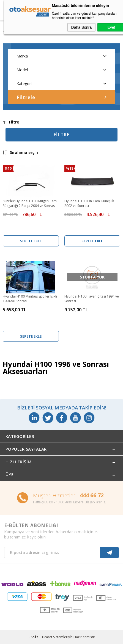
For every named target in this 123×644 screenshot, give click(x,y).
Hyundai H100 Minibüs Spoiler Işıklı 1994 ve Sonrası (30, 299)
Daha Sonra (82, 27)
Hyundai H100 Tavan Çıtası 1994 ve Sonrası (92, 299)
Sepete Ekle (31, 241)
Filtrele (61, 97)
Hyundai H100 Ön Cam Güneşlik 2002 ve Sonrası (89, 203)
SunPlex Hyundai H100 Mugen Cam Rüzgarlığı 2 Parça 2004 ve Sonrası (30, 203)
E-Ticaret (46, 637)
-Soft (33, 637)
